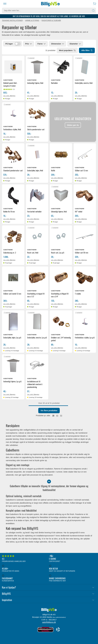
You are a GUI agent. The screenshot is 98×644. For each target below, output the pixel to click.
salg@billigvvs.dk (49, 622)
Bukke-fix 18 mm (9, 212)
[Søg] (93, 10)
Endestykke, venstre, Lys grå (37, 338)
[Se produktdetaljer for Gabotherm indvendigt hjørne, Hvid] (37, 67)
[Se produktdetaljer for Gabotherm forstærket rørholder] (37, 196)
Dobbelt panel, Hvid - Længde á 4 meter (10, 84)
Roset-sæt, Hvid (33, 253)
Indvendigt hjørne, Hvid (35, 83)
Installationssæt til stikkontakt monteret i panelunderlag (35, 384)
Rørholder (54, 83)
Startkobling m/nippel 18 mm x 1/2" (36, 295)
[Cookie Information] (58, 630)
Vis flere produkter (49, 411)
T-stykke (78, 294)
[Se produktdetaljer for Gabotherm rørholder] (61, 67)
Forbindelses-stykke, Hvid (12, 129)
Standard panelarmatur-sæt (13, 171)
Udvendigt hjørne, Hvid (59, 212)
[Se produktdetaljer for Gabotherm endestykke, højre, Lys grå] (13, 322)
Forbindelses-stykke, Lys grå (85, 338)
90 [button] (61, 416)
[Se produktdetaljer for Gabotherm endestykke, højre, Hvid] (37, 155)
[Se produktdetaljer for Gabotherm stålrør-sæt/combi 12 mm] (13, 278)
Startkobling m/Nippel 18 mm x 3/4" (60, 295)
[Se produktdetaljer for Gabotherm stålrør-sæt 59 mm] (85, 237)
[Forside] (50, 4)
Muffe (53, 171)
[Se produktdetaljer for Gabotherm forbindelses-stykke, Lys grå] (85, 322)
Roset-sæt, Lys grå (58, 253)
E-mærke (72, 559)
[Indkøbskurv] (95, 4)
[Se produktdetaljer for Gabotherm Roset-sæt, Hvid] (37, 237)
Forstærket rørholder (34, 212)
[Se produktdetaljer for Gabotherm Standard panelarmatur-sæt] (13, 155)
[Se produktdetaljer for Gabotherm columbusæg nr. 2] (13, 237)
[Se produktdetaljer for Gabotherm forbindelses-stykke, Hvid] (13, 114)
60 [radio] (57, 416)
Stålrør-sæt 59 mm (82, 253)
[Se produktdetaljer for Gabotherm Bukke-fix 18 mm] (13, 196)
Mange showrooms (72, 578)
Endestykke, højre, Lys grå (12, 338)
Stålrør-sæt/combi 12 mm (12, 294)
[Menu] (5, 4)
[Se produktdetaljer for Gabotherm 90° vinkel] (85, 196)
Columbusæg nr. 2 (10, 253)
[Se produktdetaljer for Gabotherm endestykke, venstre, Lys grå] (37, 322)
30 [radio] (53, 416)
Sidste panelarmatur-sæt (36, 129)
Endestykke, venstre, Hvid (84, 83)
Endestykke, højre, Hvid (35, 171)
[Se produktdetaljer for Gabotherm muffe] (61, 155)
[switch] (18, 44)
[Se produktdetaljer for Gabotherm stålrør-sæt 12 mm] (85, 155)
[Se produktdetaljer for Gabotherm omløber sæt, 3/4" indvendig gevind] (61, 322)
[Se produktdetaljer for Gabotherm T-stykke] (85, 278)
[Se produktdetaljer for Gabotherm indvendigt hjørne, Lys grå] (13, 366)
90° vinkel (79, 212)
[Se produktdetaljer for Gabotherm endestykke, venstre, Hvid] (85, 67)
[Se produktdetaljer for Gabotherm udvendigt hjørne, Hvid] (61, 196)
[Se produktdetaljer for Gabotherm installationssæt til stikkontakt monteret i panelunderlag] (37, 366)
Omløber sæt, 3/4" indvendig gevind (61, 339)
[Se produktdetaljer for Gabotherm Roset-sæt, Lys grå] (61, 237)
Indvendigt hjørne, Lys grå (12, 381)
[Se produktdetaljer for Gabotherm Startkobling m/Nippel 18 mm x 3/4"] (61, 278)
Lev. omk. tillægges (9, 96)
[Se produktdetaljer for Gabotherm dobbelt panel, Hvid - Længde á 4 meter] (13, 67)
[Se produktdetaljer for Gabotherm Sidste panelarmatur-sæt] (37, 114)
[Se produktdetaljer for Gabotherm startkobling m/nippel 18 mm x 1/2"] (37, 278)
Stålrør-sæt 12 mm (81, 171)
